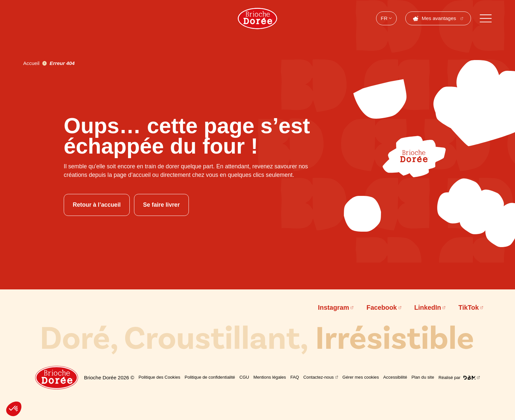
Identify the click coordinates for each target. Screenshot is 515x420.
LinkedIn (428, 307)
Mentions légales (269, 377)
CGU (244, 377)
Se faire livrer (162, 205)
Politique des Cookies (159, 377)
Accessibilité (395, 377)
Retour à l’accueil (97, 205)
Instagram (334, 307)
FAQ (295, 377)
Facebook (382, 307)
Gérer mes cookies (361, 377)
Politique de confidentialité (210, 377)
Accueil (32, 63)
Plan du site (423, 377)
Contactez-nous (319, 377)
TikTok (469, 307)
